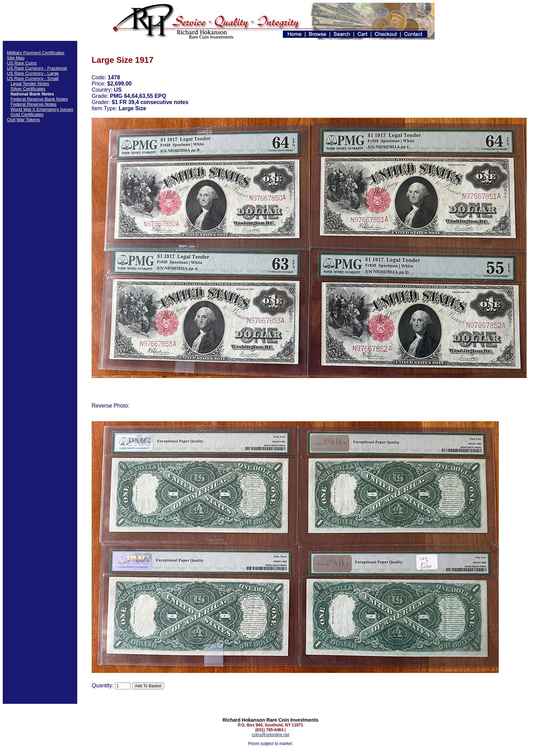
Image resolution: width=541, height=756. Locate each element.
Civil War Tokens (23, 120)
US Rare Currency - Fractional (37, 68)
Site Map (16, 58)
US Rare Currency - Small (33, 78)
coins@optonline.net (271, 735)
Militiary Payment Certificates (36, 53)
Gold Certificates (27, 114)
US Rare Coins (22, 63)
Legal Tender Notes (30, 84)
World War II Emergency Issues (42, 109)
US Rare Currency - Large (33, 73)
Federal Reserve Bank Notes (39, 99)
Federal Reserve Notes (34, 104)
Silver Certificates (28, 89)
